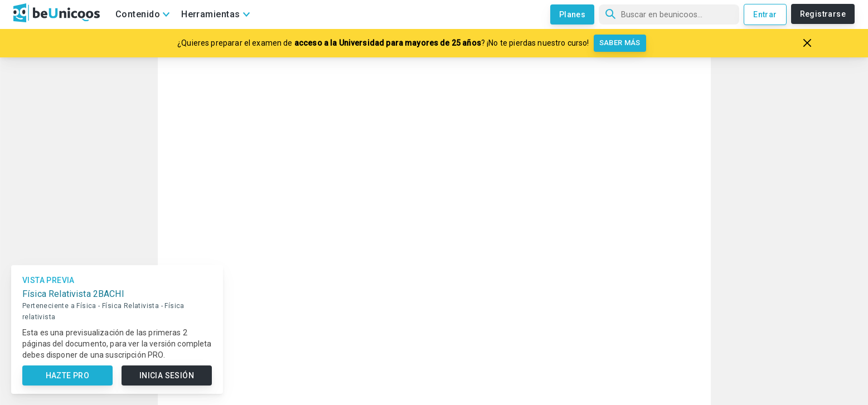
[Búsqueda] (669, 14)
